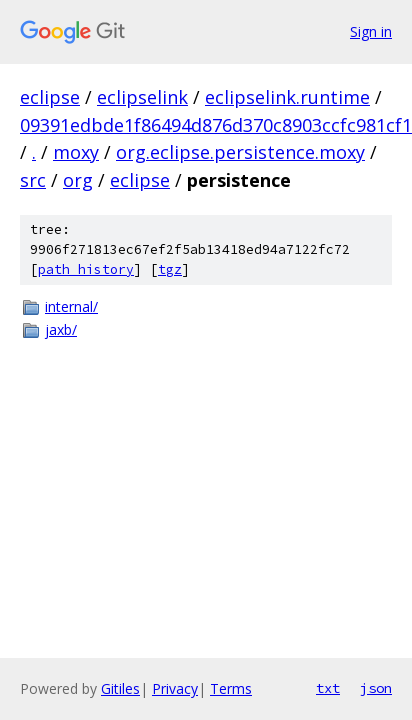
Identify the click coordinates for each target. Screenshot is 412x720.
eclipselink (142, 97)
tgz (170, 269)
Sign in (371, 31)
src (33, 180)
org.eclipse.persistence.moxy (240, 152)
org (78, 180)
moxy (76, 152)
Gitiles (120, 688)
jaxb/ (61, 329)
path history (86, 269)
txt (328, 688)
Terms (231, 688)
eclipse (50, 97)
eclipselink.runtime (287, 97)
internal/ (71, 306)
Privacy (175, 688)
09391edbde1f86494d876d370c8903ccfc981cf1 (216, 125)
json (376, 688)
